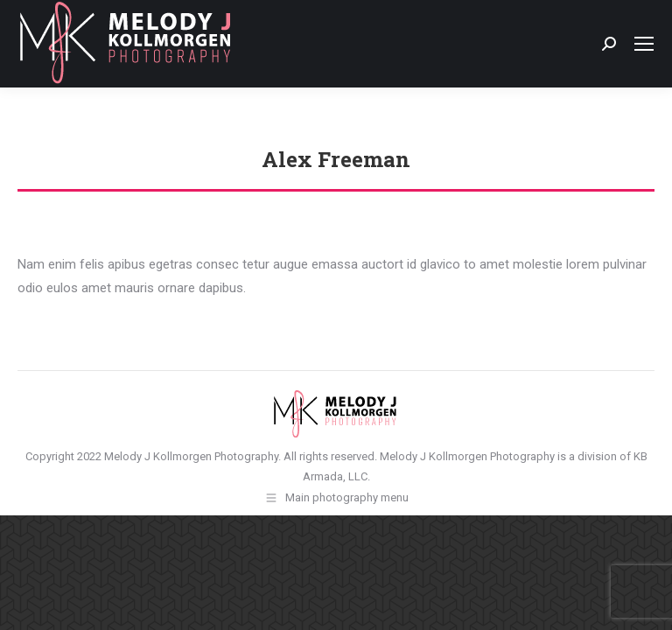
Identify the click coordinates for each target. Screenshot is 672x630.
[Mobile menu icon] (644, 44)
